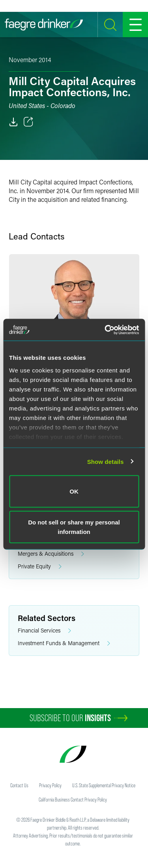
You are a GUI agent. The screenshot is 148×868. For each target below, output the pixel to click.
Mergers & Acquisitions (51, 554)
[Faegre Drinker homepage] (44, 25)
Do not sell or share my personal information (74, 527)
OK (74, 491)
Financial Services (44, 631)
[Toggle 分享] (28, 122)
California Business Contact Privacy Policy (73, 800)
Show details (106, 461)
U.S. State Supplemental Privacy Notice (104, 785)
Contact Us (19, 785)
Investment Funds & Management (64, 643)
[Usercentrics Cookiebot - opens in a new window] (105, 330)
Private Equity (40, 567)
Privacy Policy (50, 785)
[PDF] (13, 122)
